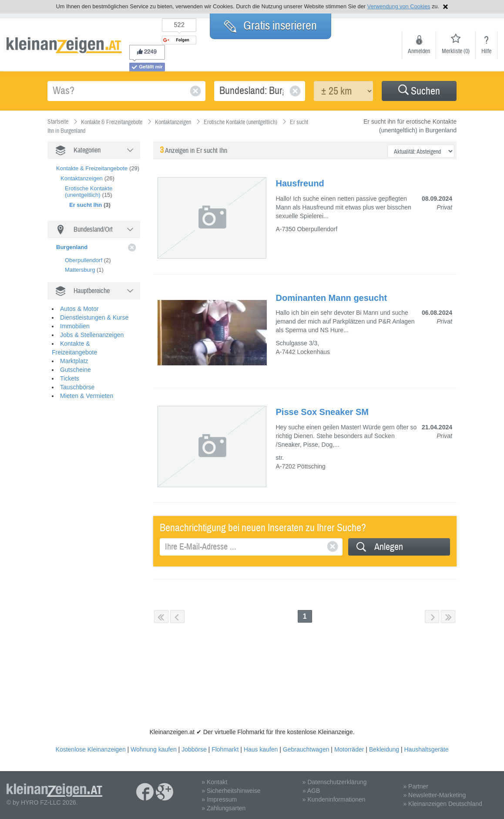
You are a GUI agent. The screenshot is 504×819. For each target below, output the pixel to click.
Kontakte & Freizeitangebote (92, 168)
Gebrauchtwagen (306, 749)
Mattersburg (80, 270)
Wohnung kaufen (154, 749)
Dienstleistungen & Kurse (94, 311)
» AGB (311, 791)
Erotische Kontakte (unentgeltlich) (89, 192)
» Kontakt (214, 782)
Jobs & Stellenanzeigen (92, 328)
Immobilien (75, 320)
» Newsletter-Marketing (434, 795)
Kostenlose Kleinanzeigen (91, 749)
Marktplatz (74, 354)
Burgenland (72, 247)
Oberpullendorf (84, 260)
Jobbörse (194, 749)
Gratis (270, 26)
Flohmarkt (225, 749)
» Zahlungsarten (223, 808)
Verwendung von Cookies (399, 6)
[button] (419, 91)
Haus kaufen (261, 749)
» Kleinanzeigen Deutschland (442, 804)
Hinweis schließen (445, 7)
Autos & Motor (79, 302)
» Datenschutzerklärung (335, 782)
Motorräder (349, 749)
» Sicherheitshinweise (231, 791)
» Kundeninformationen (334, 799)
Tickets (70, 372)
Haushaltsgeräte (426, 749)
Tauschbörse (77, 381)
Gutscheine (76, 363)
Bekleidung (384, 749)
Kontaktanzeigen (82, 178)
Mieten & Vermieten (87, 389)
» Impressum (219, 799)
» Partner (416, 786)
